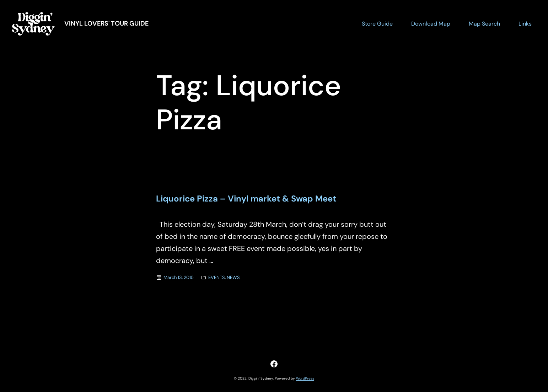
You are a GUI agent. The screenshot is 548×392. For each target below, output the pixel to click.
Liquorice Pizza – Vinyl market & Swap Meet (246, 199)
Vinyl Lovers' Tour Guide (106, 23)
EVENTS (217, 277)
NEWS (233, 277)
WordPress (305, 378)
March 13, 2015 (179, 277)
